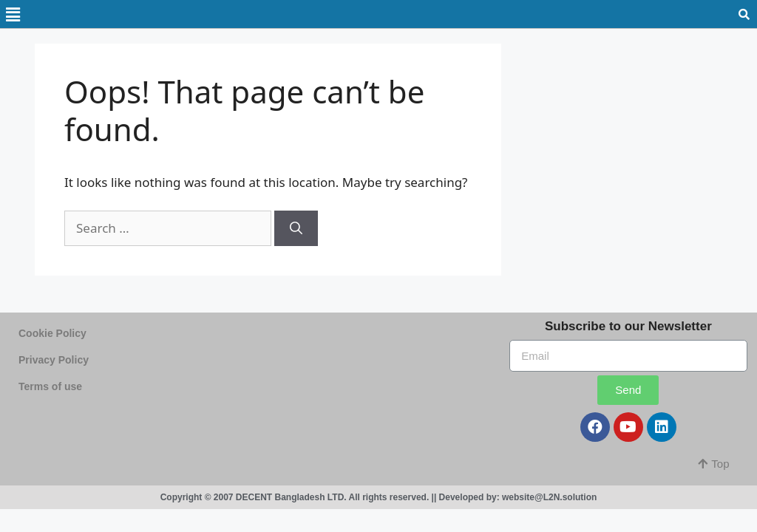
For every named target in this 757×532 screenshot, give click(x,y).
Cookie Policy (52, 333)
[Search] (296, 228)
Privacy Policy (54, 360)
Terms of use (50, 386)
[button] (713, 464)
